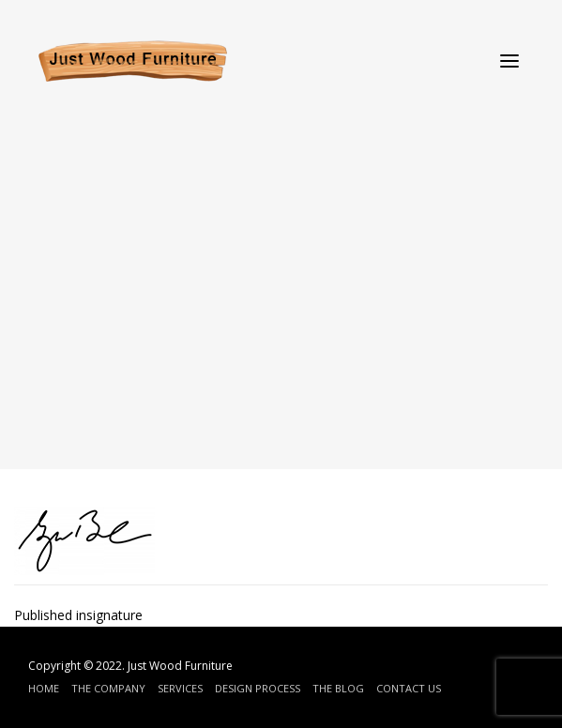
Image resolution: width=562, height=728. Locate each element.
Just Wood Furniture (180, 666)
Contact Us (409, 688)
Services (180, 688)
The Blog (338, 688)
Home (44, 688)
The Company (108, 688)
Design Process (258, 688)
